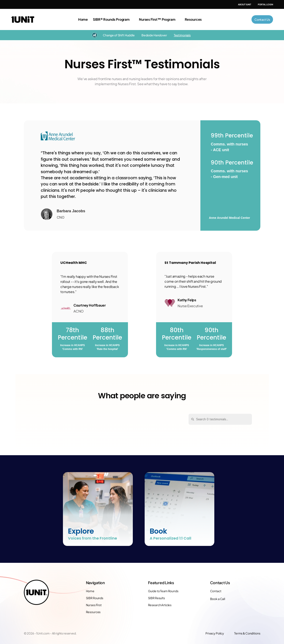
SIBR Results (156, 598)
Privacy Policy (215, 633)
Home (83, 19)
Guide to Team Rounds (163, 591)
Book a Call (218, 599)
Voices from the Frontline (92, 538)
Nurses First (94, 605)
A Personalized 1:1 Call (171, 538)
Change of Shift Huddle (119, 35)
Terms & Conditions (247, 633)
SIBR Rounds (95, 598)
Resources (93, 612)
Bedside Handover (154, 35)
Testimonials (182, 35)
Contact (216, 591)
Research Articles (160, 605)
